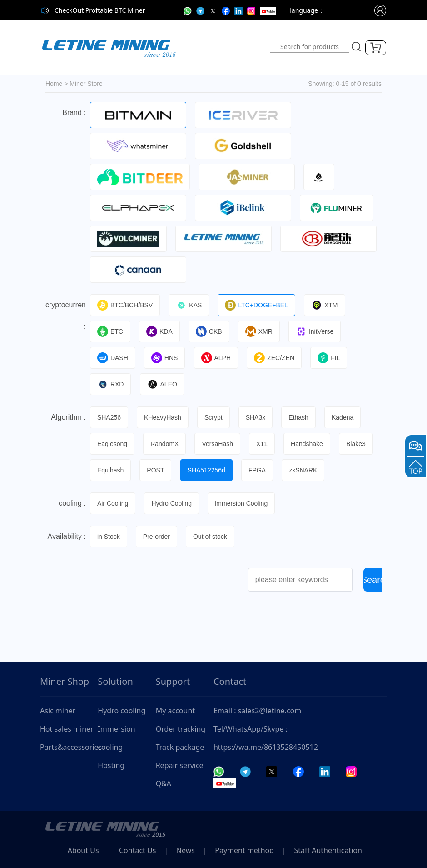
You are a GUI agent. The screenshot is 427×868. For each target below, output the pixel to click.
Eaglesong (113, 444)
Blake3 (358, 444)
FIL (331, 358)
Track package (180, 747)
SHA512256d (207, 470)
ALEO (163, 384)
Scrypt (215, 417)
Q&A (164, 783)
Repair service (180, 765)
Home (54, 84)
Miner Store (86, 84)
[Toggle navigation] (228, 48)
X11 (264, 444)
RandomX (165, 444)
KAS (190, 305)
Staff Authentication (334, 850)
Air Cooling (113, 503)
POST (156, 470)
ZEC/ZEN (276, 358)
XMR (260, 331)
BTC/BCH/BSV (125, 305)
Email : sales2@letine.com (257, 711)
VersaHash (218, 444)
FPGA (259, 470)
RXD (111, 384)
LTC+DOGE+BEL (258, 305)
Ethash (301, 417)
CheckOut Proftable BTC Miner (100, 10)
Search (375, 580)
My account (175, 711)
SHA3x (257, 417)
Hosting (111, 765)
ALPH (217, 358)
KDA (160, 331)
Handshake (309, 444)
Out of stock (211, 537)
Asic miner (58, 711)
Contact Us (139, 850)
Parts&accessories (69, 747)
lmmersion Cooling (243, 503)
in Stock (109, 537)
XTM (326, 305)
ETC (111, 331)
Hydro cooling (122, 711)
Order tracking (181, 729)
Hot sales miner (67, 729)
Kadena (345, 417)
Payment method (249, 850)
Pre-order (157, 537)
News (189, 850)
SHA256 (109, 417)
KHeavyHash (164, 417)
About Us (84, 850)
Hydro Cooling (172, 503)
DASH (113, 358)
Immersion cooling (116, 738)
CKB (210, 331)
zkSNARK (305, 470)
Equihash (111, 470)
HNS (166, 358)
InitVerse (317, 331)
